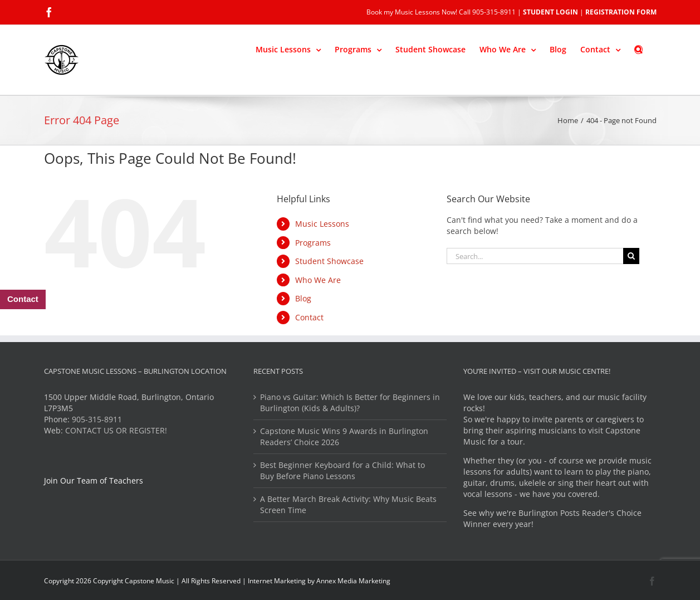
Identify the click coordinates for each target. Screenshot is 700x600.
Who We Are (318, 280)
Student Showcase (329, 261)
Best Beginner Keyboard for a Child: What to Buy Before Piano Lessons (342, 470)
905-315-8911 (97, 419)
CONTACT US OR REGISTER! (116, 430)
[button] (638, 48)
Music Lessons (322, 224)
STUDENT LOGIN (550, 12)
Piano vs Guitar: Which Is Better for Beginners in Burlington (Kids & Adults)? (350, 403)
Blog (303, 298)
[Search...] (535, 256)
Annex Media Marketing (353, 581)
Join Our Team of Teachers (94, 481)
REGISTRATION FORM (621, 12)
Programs (313, 243)
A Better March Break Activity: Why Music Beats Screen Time (348, 504)
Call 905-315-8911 (487, 12)
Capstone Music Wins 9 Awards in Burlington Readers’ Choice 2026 (344, 436)
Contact (309, 317)
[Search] (631, 256)
